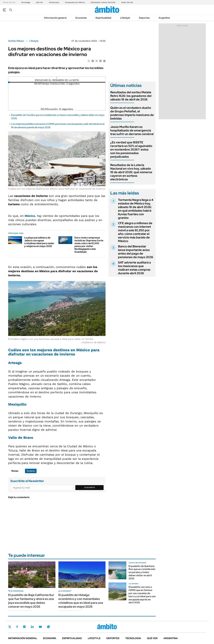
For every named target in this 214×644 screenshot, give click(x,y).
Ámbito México (16, 41)
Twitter (10, 627)
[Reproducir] (57, 78)
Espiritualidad (103, 18)
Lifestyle (125, 18)
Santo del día (127, 2)
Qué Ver (40, 2)
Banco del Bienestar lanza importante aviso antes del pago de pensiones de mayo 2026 (136, 252)
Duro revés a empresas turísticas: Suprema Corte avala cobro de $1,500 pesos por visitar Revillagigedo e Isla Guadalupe (89, 245)
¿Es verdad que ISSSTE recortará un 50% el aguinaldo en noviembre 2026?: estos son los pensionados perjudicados (131, 149)
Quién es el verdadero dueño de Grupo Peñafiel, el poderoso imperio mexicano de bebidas (132, 113)
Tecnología (26, 2)
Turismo (31, 471)
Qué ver (152, 638)
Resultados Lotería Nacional (103, 2)
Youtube (40, 627)
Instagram (24, 627)
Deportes (144, 18)
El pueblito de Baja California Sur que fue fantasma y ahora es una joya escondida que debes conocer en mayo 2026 (31, 601)
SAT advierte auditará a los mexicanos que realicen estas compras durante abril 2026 (134, 268)
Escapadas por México (75, 2)
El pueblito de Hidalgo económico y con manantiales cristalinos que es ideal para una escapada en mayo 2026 (81, 601)
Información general (55, 18)
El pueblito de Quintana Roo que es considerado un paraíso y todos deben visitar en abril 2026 (142, 572)
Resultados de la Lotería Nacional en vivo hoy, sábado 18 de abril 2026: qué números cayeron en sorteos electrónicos (131, 172)
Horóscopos (54, 2)
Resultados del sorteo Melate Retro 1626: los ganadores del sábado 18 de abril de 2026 (131, 96)
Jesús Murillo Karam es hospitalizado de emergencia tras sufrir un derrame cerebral (132, 130)
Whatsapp (48, 627)
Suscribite (90, 488)
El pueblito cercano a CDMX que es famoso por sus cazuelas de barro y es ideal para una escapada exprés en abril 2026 (142, 595)
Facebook (17, 627)
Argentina (164, 18)
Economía (81, 18)
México (30, 216)
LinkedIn (32, 627)
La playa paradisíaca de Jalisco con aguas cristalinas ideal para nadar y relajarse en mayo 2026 (39, 242)
